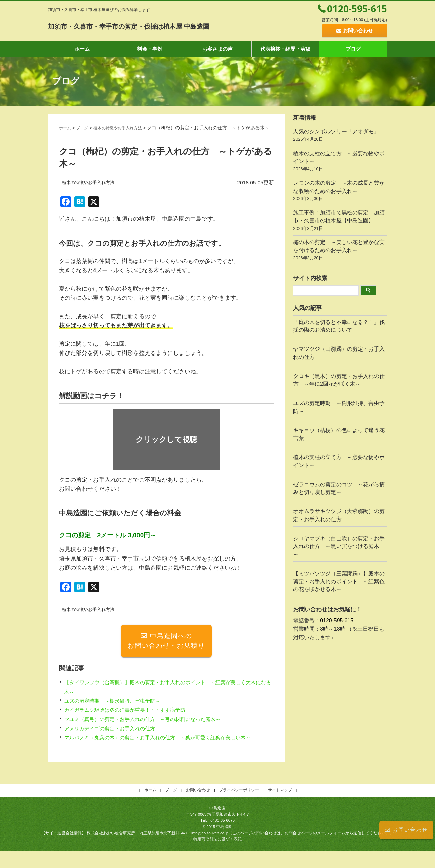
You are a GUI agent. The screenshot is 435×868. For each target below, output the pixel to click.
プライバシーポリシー (239, 808)
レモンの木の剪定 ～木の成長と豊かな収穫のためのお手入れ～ (340, 192)
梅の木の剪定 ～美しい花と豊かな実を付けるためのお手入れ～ (340, 251)
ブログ (353, 49)
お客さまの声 (217, 49)
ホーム (82, 49)
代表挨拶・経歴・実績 (285, 49)
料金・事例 (150, 49)
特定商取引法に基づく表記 (217, 857)
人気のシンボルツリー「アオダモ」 (340, 136)
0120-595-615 (357, 9)
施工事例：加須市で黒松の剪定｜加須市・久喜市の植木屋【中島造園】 (340, 221)
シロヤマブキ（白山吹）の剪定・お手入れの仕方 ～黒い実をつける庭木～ (339, 547)
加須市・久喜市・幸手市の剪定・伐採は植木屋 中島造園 (163, 26)
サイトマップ (280, 808)
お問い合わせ (406, 830)
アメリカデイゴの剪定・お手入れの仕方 (116, 737)
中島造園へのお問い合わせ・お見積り (166, 649)
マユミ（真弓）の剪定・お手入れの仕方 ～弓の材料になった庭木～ (153, 728)
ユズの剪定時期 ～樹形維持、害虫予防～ (118, 709)
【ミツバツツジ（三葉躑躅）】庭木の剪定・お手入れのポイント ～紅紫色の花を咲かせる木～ (339, 582)
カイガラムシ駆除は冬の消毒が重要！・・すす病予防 (133, 719)
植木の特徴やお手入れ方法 (126, 128)
